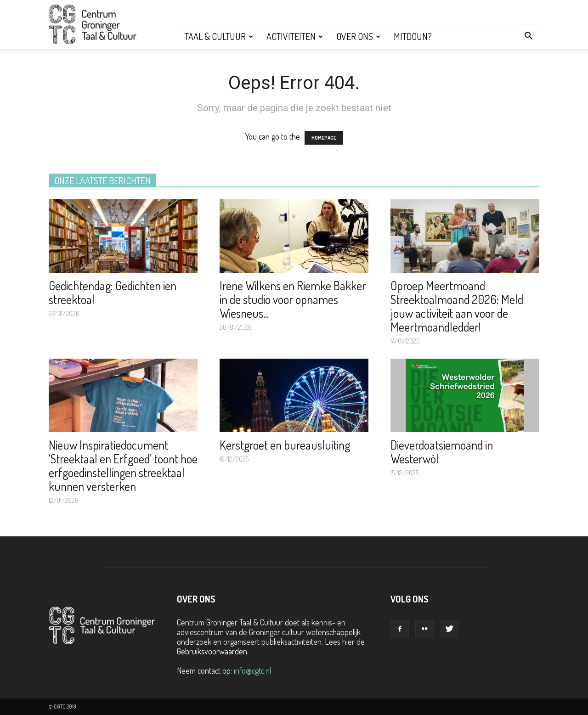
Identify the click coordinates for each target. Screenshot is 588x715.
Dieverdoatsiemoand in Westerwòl (442, 452)
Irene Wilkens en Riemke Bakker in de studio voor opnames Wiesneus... (293, 299)
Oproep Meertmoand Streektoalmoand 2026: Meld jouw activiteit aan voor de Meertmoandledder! (457, 306)
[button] (528, 36)
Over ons (358, 36)
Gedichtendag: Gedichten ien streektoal (113, 292)
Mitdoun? (413, 36)
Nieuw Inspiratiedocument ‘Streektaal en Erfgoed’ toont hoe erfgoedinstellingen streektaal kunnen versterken (123, 465)
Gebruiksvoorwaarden (212, 651)
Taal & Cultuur (219, 36)
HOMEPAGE (324, 138)
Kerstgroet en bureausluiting (285, 445)
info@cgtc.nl (252, 670)
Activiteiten (295, 36)
